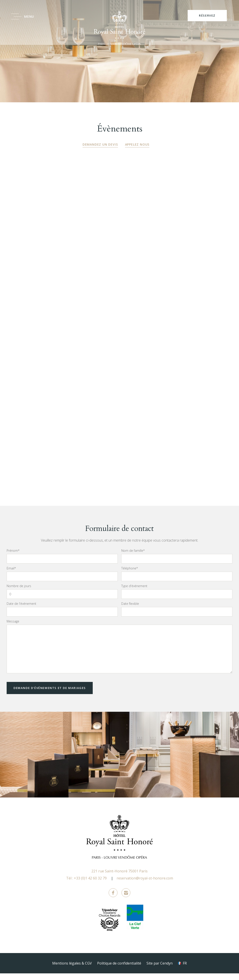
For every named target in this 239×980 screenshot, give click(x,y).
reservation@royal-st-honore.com (145, 885)
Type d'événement (134, 592)
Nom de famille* (133, 557)
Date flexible (130, 610)
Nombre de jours (19, 592)
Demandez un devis (100, 144)
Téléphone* (130, 575)
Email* (11, 575)
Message (13, 628)
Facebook (113, 899)
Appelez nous (137, 144)
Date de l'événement (21, 610)
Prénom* (13, 557)
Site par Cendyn (160, 970)
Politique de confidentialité (119, 970)
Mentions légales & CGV (72, 970)
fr (185, 970)
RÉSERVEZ (207, 15)
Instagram (126, 899)
